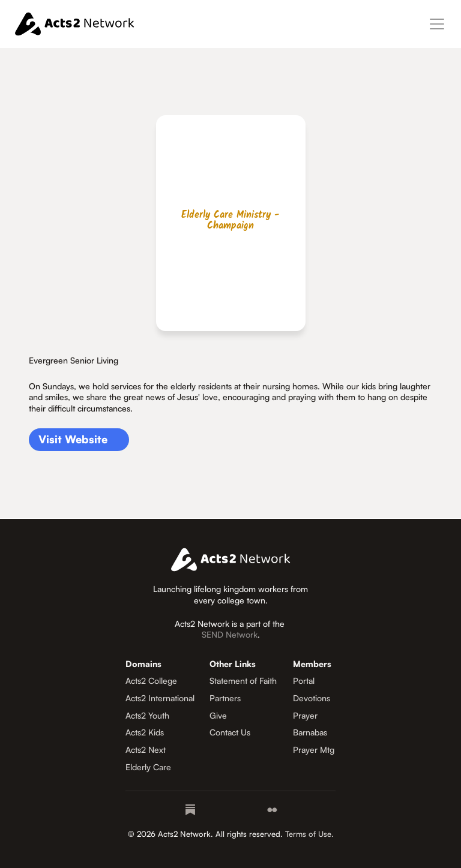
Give (218, 715)
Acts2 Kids (145, 732)
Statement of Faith (243, 681)
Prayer (305, 715)
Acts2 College (151, 681)
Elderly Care (148, 767)
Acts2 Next (146, 750)
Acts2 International (160, 698)
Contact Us (230, 732)
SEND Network (230, 634)
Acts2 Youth (147, 715)
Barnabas (310, 732)
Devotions (312, 698)
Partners (225, 698)
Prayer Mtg (314, 750)
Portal (304, 681)
